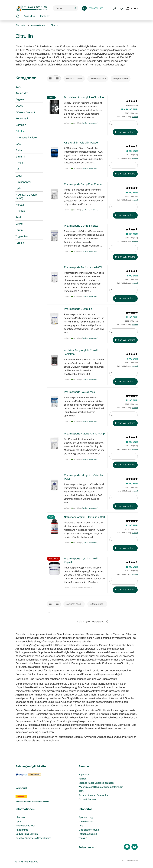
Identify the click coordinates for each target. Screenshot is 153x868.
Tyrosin (20, 243)
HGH (18, 169)
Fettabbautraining (88, 834)
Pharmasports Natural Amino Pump (84, 434)
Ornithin (20, 211)
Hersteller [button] (44, 16)
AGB (81, 791)
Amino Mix (22, 93)
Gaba (19, 150)
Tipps (18, 821)
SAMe (19, 224)
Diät (81, 826)
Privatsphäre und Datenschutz (94, 795)
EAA (18, 144)
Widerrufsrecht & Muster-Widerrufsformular (101, 787)
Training (83, 838)
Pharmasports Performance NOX (83, 267)
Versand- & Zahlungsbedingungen (96, 783)
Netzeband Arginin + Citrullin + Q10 (84, 517)
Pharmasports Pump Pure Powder (83, 184)
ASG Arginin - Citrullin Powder (81, 143)
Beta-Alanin (22, 118)
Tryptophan (22, 236)
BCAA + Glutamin (26, 112)
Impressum (84, 775)
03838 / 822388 (93, 8)
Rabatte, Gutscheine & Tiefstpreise (33, 838)
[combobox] (74, 79)
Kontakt (82, 779)
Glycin (19, 163)
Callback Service (87, 799)
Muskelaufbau (86, 821)
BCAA (19, 106)
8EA (18, 87)
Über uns (20, 817)
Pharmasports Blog (25, 826)
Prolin (19, 217)
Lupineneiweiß (24, 182)
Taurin (19, 230)
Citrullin (20, 131)
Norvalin (20, 205)
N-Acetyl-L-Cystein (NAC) (26, 196)
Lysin (18, 188)
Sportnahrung (86, 817)
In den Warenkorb (125, 132)
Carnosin (21, 125)
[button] (50, 79)
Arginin (20, 99)
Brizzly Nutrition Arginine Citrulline (84, 97)
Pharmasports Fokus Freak (79, 392)
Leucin (19, 176)
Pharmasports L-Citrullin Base (81, 226)
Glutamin (21, 157)
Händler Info (22, 830)
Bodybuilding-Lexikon (27, 834)
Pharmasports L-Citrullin (78, 309)
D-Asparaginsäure (26, 138)
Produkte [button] (29, 16)
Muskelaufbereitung (89, 830)
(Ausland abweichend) (90, 123)
